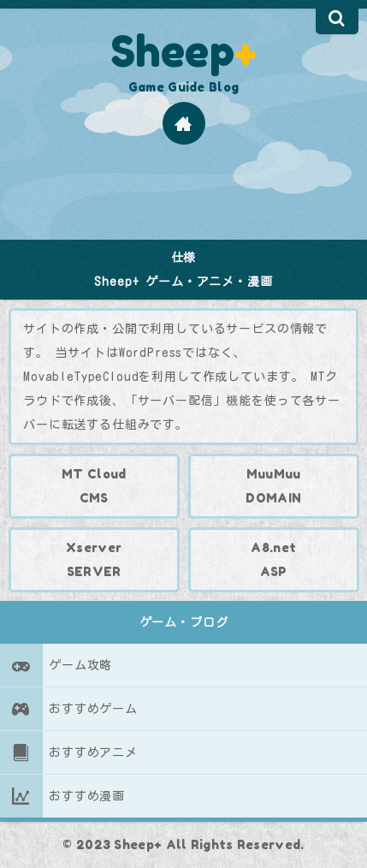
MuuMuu (273, 474)
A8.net (273, 547)
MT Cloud (94, 474)
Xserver (94, 547)
